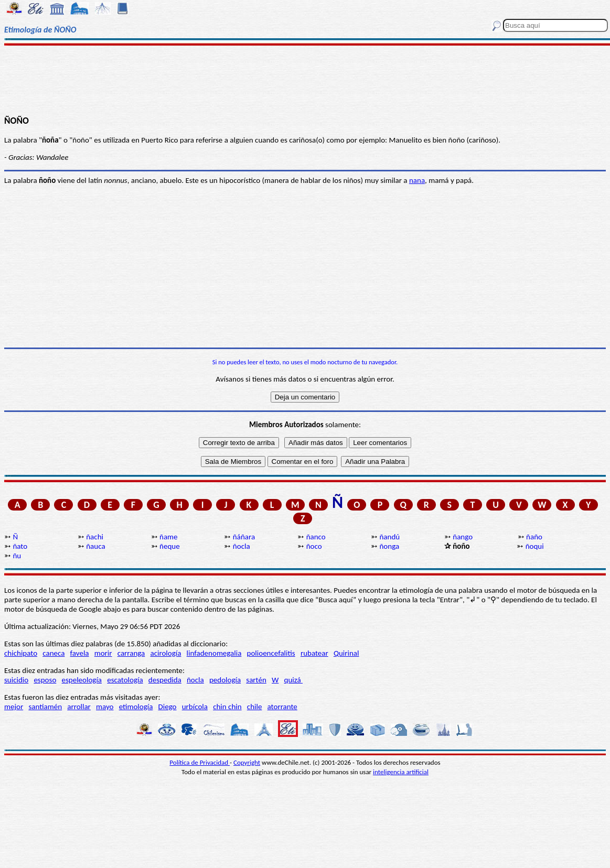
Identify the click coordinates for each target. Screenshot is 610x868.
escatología (125, 680)
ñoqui (535, 546)
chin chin (227, 707)
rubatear (314, 653)
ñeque (170, 546)
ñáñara (244, 537)
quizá (293, 680)
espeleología (82, 680)
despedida (165, 680)
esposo (45, 680)
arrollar (79, 707)
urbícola (195, 707)
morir (103, 653)
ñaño (534, 537)
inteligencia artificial (401, 772)
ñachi (95, 537)
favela (80, 653)
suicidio (16, 680)
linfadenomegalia (214, 653)
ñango (463, 537)
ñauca (95, 546)
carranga (131, 653)
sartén (256, 680)
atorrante (282, 707)
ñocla (242, 546)
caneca (53, 653)
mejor (14, 707)
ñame (169, 537)
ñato (20, 546)
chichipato (21, 653)
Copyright (247, 762)
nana (417, 180)
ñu (17, 556)
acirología (165, 653)
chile (255, 707)
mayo (105, 707)
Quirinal (346, 653)
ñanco (316, 537)
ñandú (389, 537)
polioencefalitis (271, 653)
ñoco (314, 546)
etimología (136, 707)
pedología (225, 680)
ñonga (389, 546)
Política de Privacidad (200, 762)
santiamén (45, 707)
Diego (168, 707)
